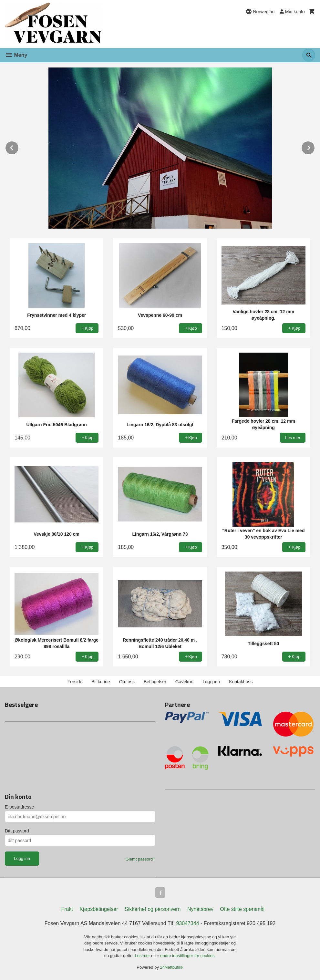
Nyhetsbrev (200, 909)
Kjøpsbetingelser (99, 909)
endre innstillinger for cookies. (188, 956)
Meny (16, 55)
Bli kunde (101, 682)
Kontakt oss (241, 682)
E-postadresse (19, 807)
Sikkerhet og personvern (153, 909)
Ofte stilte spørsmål (242, 909)
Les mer (143, 956)
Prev (19, 147)
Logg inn (212, 682)
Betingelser (155, 682)
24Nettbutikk (172, 967)
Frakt (67, 909)
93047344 (187, 923)
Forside (75, 682)
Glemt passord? (140, 859)
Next (315, 147)
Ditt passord (17, 831)
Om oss (127, 682)
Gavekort (185, 682)
